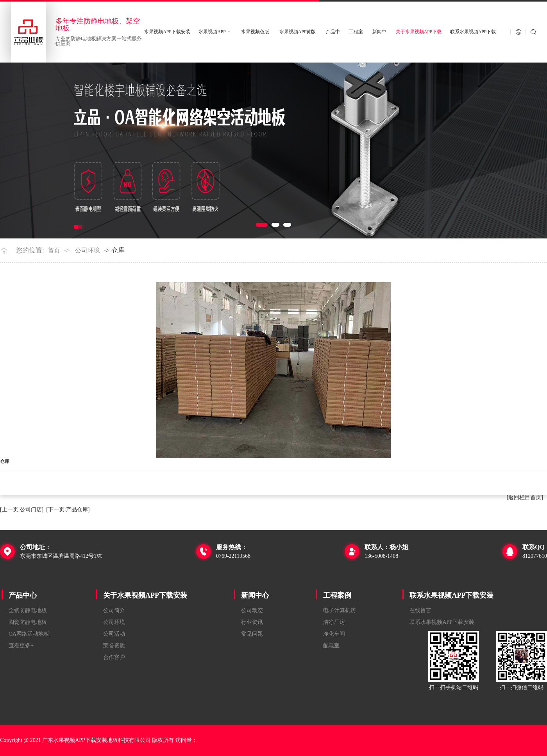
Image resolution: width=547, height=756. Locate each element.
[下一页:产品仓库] (68, 510)
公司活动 (114, 634)
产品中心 (23, 595)
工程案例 (337, 595)
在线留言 (420, 610)
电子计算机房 (340, 610)
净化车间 (334, 634)
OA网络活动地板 (29, 634)
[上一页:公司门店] (22, 510)
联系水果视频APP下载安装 (451, 595)
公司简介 (114, 610)
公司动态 (252, 610)
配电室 (331, 646)
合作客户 (114, 657)
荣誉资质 (114, 646)
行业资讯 (252, 622)
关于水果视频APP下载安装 (145, 595)
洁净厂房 (334, 622)
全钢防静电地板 (28, 610)
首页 (54, 251)
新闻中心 (255, 595)
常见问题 (252, 634)
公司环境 (88, 251)
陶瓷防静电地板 (28, 622)
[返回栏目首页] (525, 497)
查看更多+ (21, 646)
